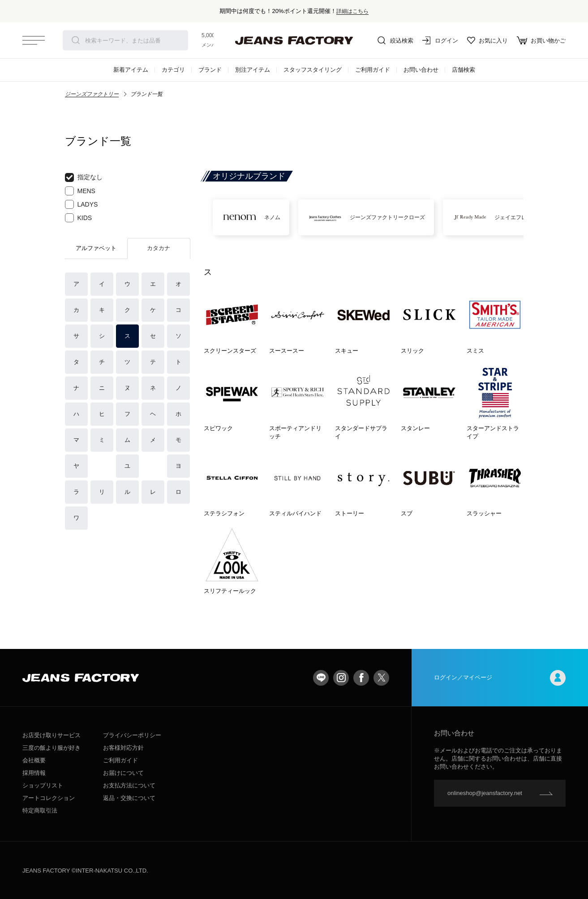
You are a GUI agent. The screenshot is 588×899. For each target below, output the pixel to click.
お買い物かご (541, 40)
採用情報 (34, 773)
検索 (76, 40)
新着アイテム (131, 70)
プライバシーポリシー (132, 735)
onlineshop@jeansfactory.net (485, 793)
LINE (321, 678)
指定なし (84, 177)
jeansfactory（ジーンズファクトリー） (294, 40)
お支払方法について (129, 785)
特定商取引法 (40, 810)
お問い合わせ (421, 70)
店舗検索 (464, 70)
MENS (80, 191)
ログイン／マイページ (500, 678)
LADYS (82, 204)
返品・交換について (129, 798)
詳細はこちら (352, 11)
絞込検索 (395, 40)
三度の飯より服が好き (52, 748)
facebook (361, 678)
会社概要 (34, 760)
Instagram (341, 678)
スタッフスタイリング (313, 70)
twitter (381, 678)
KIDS (79, 218)
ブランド (210, 70)
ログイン (440, 40)
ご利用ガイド (373, 70)
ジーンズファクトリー (92, 94)
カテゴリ (173, 70)
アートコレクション (49, 798)
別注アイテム (253, 70)
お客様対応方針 (123, 748)
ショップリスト (43, 785)
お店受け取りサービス (52, 735)
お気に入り (487, 40)
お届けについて (123, 773)
